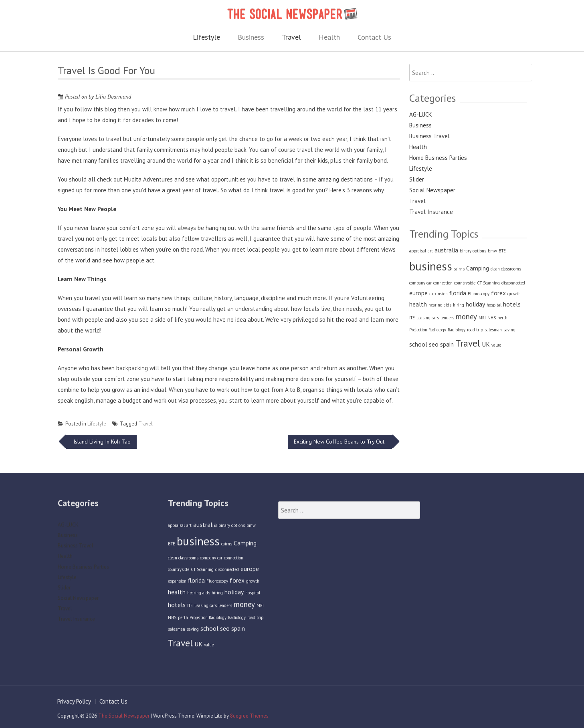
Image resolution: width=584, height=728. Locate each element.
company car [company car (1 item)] (420, 283)
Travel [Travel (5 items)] (468, 343)
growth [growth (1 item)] (514, 294)
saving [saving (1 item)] (509, 330)
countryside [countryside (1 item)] (465, 283)
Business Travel (429, 136)
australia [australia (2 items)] (446, 250)
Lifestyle (206, 37)
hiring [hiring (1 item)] (459, 305)
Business (251, 37)
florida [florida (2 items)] (458, 293)
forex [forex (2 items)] (498, 293)
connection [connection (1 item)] (443, 283)
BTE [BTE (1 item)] (502, 251)
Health (329, 37)
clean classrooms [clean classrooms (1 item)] (506, 269)
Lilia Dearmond (113, 97)
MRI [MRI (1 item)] (482, 318)
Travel (291, 37)
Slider (417, 179)
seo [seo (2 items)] (434, 344)
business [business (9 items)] (431, 266)
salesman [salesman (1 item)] (493, 330)
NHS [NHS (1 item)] (492, 318)
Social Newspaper (432, 190)
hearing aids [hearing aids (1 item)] (440, 305)
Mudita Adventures (148, 179)
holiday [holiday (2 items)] (475, 304)
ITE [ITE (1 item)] (412, 318)
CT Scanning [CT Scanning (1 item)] (488, 283)
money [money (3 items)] (466, 317)
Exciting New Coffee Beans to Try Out (340, 442)
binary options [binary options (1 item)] (473, 251)
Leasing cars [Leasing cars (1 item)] (428, 318)
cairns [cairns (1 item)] (459, 269)
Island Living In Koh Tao (101, 442)
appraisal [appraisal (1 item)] (418, 251)
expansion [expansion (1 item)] (439, 294)
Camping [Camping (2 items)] (478, 268)
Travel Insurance (431, 212)
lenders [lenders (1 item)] (447, 318)
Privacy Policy (71, 701)
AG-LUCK (421, 114)
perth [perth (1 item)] (502, 318)
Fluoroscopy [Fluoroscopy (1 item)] (479, 294)
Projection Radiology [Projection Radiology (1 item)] (428, 330)
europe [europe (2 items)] (418, 293)
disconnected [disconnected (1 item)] (513, 283)
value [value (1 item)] (496, 345)
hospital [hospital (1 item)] (494, 305)
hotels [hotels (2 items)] (512, 304)
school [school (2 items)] (418, 344)
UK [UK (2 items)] (486, 344)
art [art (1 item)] (430, 251)
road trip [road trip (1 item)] (475, 330)
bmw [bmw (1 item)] (492, 251)
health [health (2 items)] (418, 304)
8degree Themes (246, 716)
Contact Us (374, 37)
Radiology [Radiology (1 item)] (457, 330)
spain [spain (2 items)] (447, 344)
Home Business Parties (438, 158)
